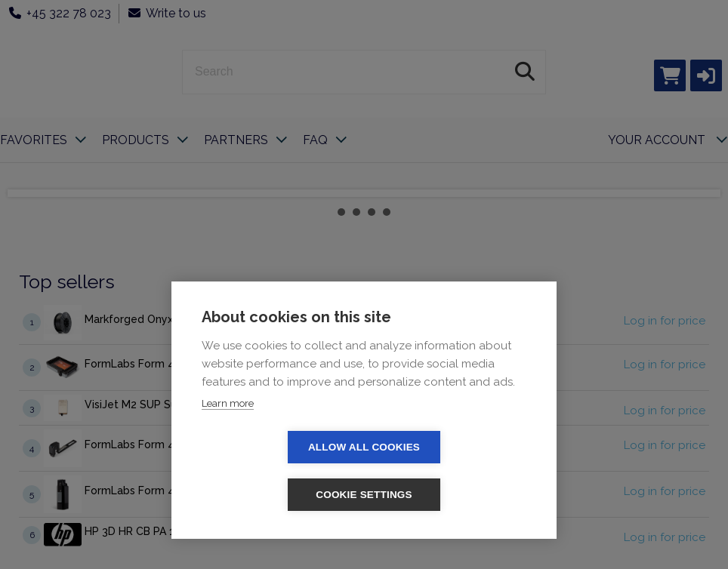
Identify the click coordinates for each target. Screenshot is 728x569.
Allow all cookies (277, 495)
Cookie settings (451, 495)
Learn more (228, 451)
